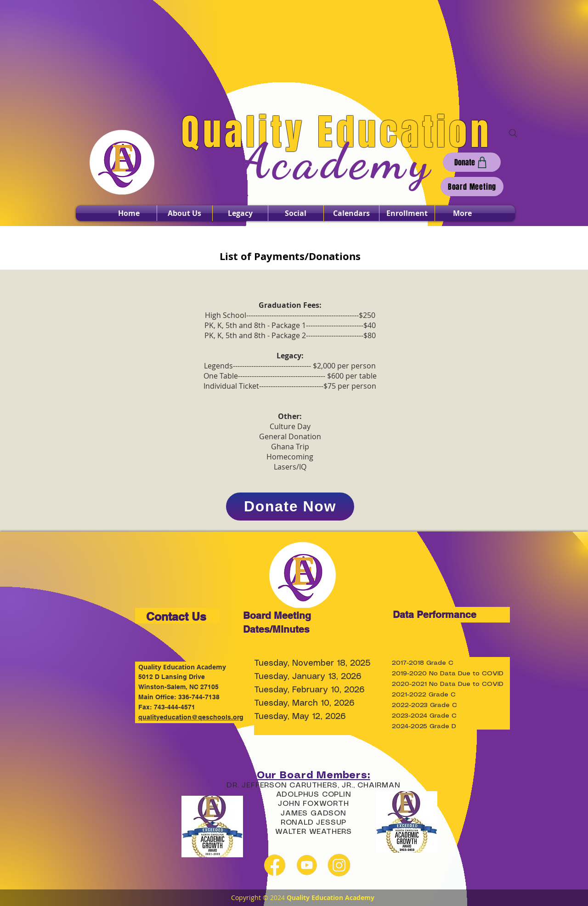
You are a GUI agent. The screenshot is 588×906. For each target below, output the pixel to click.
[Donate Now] (290, 507)
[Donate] (472, 162)
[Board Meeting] (472, 187)
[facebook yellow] (275, 865)
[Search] (513, 133)
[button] (185, 213)
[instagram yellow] (339, 865)
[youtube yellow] (307, 865)
